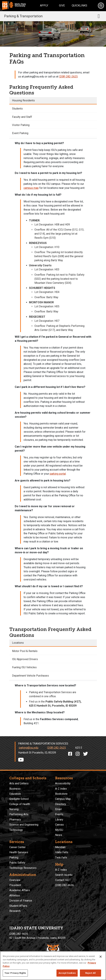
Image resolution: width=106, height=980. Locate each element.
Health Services (19, 852)
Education (15, 794)
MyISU (59, 830)
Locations (18, 643)
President (15, 885)
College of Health (20, 804)
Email (58, 809)
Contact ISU (62, 880)
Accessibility (63, 783)
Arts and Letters (19, 783)
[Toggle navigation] (99, 16)
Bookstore (61, 794)
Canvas (59, 825)
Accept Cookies (67, 973)
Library (59, 820)
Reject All (90, 973)
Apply (44, 6)
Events (59, 814)
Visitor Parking (21, 125)
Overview (15, 880)
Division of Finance (21, 901)
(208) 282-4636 (64, 885)
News (59, 835)
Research (15, 911)
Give (62, 6)
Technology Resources (23, 868)
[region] (53, 966)
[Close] (101, 957)
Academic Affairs (20, 890)
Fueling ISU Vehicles (24, 667)
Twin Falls (61, 858)
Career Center (17, 847)
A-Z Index (61, 789)
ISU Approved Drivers (25, 659)
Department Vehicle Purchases (30, 676)
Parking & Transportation (23, 16)
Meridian (60, 847)
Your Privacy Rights (15, 973)
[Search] (101, 6)
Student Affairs (18, 906)
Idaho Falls (62, 852)
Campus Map (63, 799)
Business (15, 789)
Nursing (14, 809)
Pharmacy (15, 820)
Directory (61, 804)
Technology (16, 830)
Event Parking (20, 133)
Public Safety (17, 863)
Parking (14, 858)
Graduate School (19, 799)
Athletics (15, 895)
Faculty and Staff (22, 117)
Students (17, 109)
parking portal (58, 474)
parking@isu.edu (29, 748)
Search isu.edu (64, 875)
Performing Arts (19, 814)
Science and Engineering (24, 825)
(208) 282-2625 (68, 77)
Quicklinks (79, 6)
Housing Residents (23, 100)
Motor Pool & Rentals (25, 651)
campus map (31, 188)
